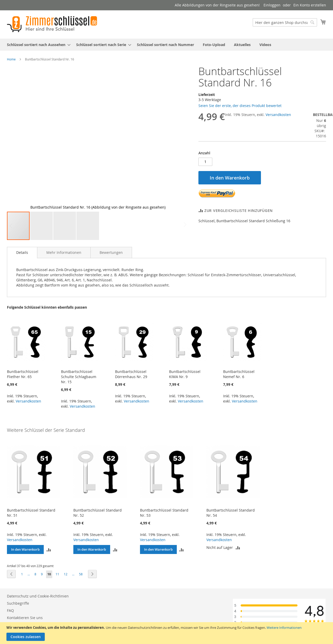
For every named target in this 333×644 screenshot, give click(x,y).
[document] (167, 633)
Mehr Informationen (64, 252)
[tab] (22, 253)
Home (11, 59)
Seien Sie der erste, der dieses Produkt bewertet (240, 106)
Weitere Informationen (284, 628)
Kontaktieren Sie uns (25, 618)
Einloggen (272, 5)
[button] (17, 138)
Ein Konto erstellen (310, 5)
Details (22, 252)
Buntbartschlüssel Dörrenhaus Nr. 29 (131, 374)
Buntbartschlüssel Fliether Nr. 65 (23, 374)
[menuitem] (37, 45)
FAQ (10, 610)
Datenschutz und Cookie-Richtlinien (38, 596)
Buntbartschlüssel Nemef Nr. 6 (239, 374)
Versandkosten (278, 115)
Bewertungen (111, 252)
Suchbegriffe (18, 603)
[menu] (166, 45)
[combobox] (285, 22)
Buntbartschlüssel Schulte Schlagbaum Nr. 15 (79, 377)
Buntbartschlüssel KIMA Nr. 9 (185, 374)
